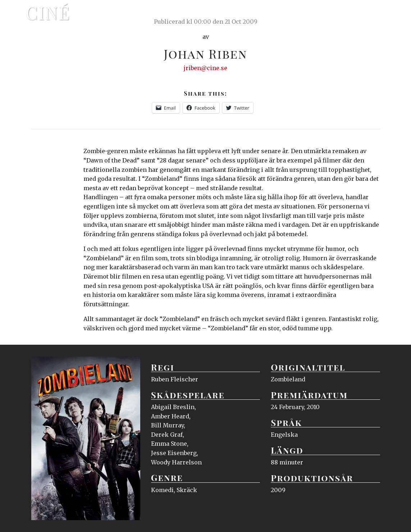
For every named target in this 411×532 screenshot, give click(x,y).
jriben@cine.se (205, 68)
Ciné (48, 13)
